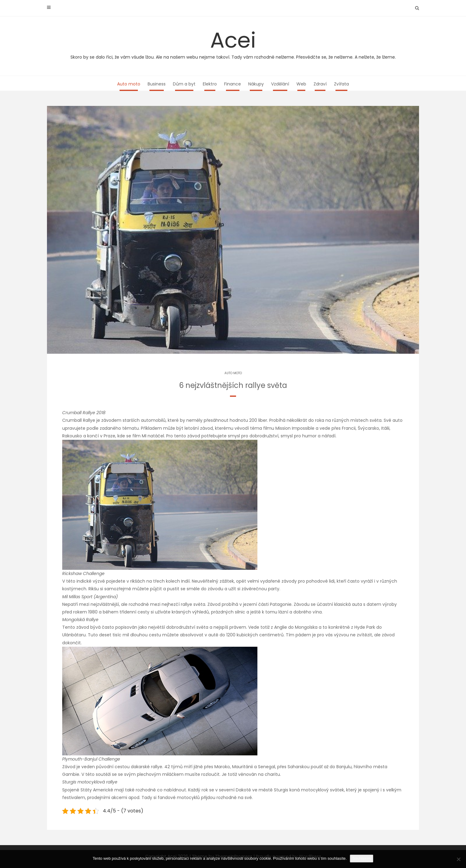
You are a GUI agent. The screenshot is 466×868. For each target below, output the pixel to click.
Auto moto (129, 84)
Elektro (210, 84)
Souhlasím (362, 858)
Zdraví (320, 84)
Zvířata (341, 84)
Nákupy (256, 84)
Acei (233, 43)
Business (157, 84)
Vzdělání (280, 84)
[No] (458, 859)
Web (301, 84)
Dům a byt (184, 84)
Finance (233, 84)
